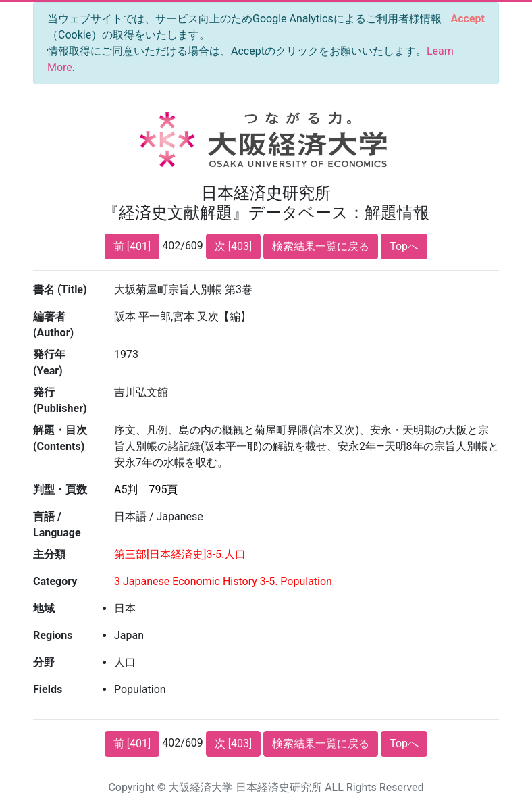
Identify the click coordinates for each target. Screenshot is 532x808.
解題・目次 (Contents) (60, 438)
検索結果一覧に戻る (321, 246)
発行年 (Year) (49, 362)
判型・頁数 (60, 489)
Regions (53, 635)
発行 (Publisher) (60, 400)
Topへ (404, 246)
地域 (44, 608)
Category (55, 581)
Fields (48, 689)
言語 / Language (57, 525)
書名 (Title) (60, 289)
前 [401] (132, 246)
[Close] (468, 19)
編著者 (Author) (53, 325)
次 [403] (233, 246)
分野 (44, 662)
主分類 (49, 554)
